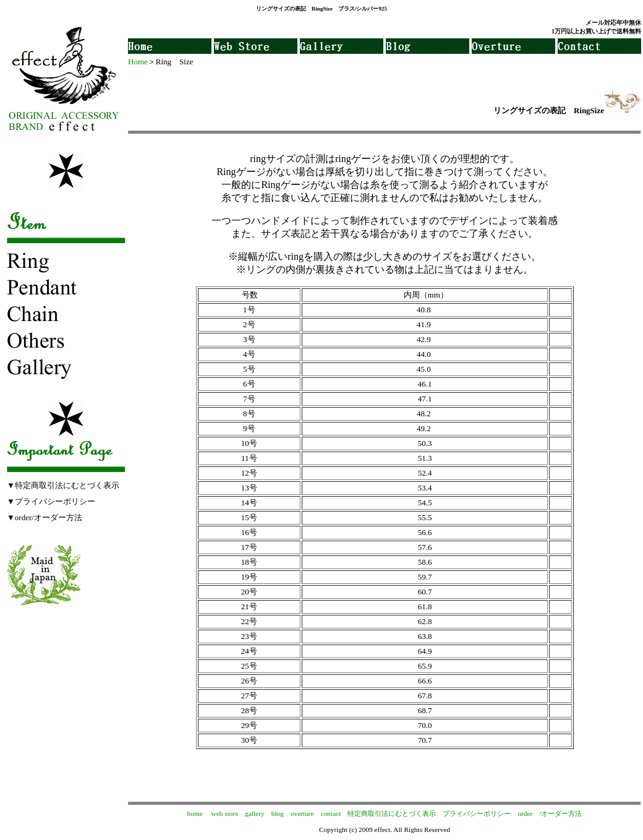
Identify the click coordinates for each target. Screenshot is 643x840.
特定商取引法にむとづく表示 (392, 813)
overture (302, 813)
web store (225, 813)
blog (278, 813)
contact (331, 813)
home (195, 813)
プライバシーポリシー (477, 813)
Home (138, 62)
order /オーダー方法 (550, 813)
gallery (254, 813)
